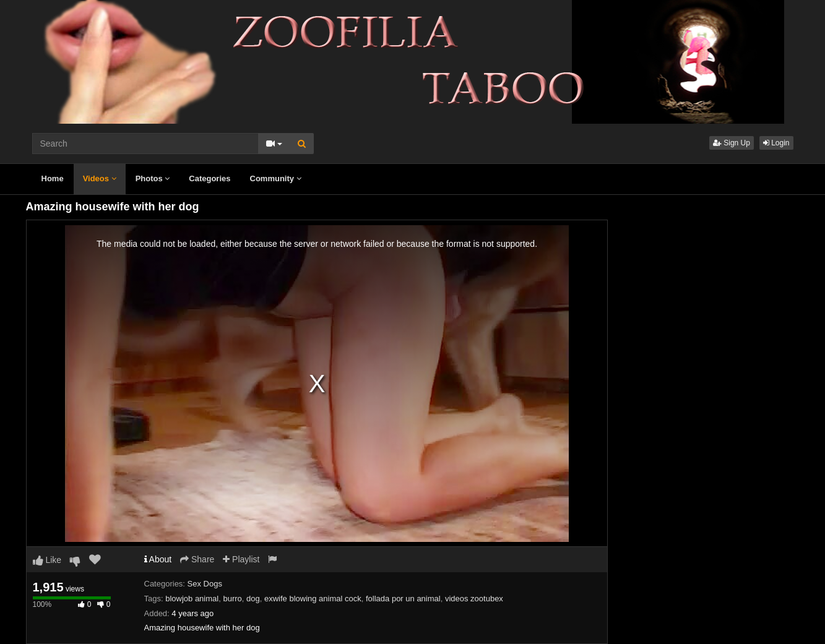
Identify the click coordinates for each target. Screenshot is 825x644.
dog (253, 599)
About (158, 559)
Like (47, 560)
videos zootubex (474, 599)
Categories (209, 178)
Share (197, 559)
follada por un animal (403, 599)
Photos (153, 178)
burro (232, 599)
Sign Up (732, 143)
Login (776, 143)
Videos (100, 178)
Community (276, 178)
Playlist (241, 559)
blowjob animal (192, 599)
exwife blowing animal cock (313, 599)
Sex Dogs (205, 584)
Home (53, 178)
